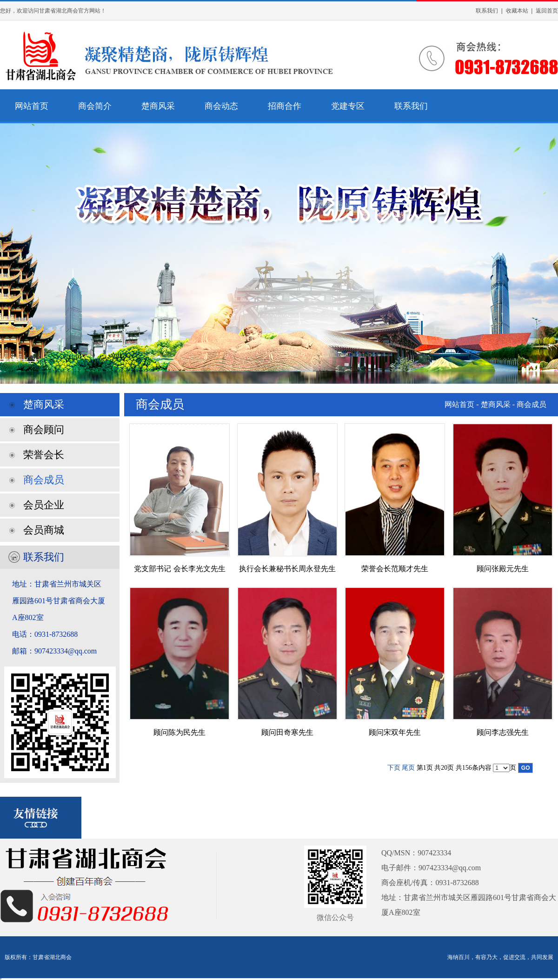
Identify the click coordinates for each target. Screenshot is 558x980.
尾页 (408, 768)
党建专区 (348, 106)
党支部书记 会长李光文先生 (179, 569)
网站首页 (32, 106)
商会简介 (95, 106)
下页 (394, 768)
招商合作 (285, 106)
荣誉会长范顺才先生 (395, 569)
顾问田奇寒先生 (287, 732)
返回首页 (547, 11)
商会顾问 (44, 430)
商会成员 (44, 480)
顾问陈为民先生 (179, 732)
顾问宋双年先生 (395, 732)
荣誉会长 (44, 455)
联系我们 (487, 11)
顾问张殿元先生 (503, 569)
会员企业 (44, 505)
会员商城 (44, 530)
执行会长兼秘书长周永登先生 (287, 569)
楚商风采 (158, 106)
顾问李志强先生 (503, 732)
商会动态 (221, 106)
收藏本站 (517, 11)
